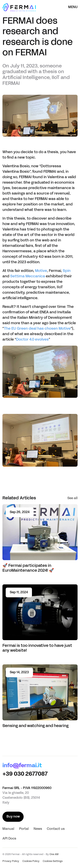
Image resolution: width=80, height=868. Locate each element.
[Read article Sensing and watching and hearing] (40, 696)
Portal (24, 829)
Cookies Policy (31, 861)
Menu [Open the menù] (73, 7)
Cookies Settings (53, 861)
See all (72, 498)
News (38, 829)
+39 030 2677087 (25, 774)
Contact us (56, 829)
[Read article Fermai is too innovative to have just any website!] (40, 619)
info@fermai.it (22, 766)
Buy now (13, 817)
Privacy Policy (11, 861)
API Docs (9, 839)
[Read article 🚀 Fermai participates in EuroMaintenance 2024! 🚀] (40, 539)
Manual (8, 829)
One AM (54, 854)
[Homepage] (19, 7)
